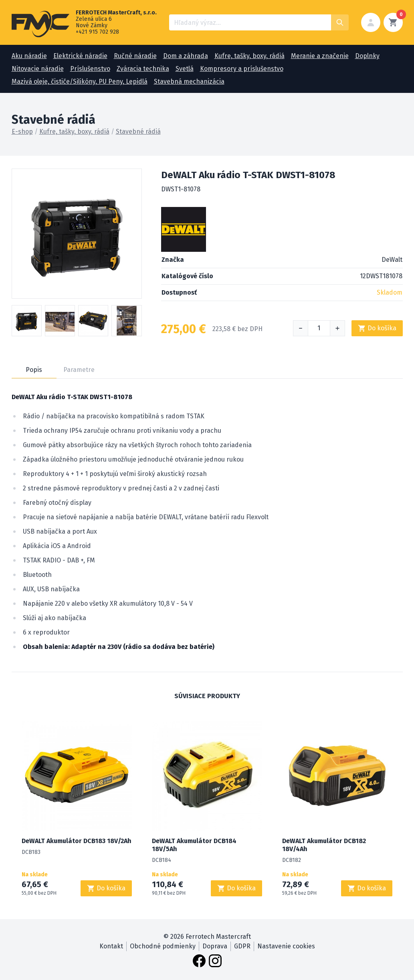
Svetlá (185, 69)
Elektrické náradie (80, 56)
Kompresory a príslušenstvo (242, 69)
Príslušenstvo (90, 69)
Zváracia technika (143, 69)
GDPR (242, 946)
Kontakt (111, 946)
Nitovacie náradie (38, 69)
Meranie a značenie (320, 56)
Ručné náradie (135, 56)
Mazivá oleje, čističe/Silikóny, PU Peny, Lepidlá (80, 81)
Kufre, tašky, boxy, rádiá (249, 56)
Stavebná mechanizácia (189, 81)
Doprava (215, 946)
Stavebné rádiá (138, 132)
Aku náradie (29, 56)
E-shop (22, 132)
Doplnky (367, 56)
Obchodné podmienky (163, 946)
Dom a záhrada (186, 56)
